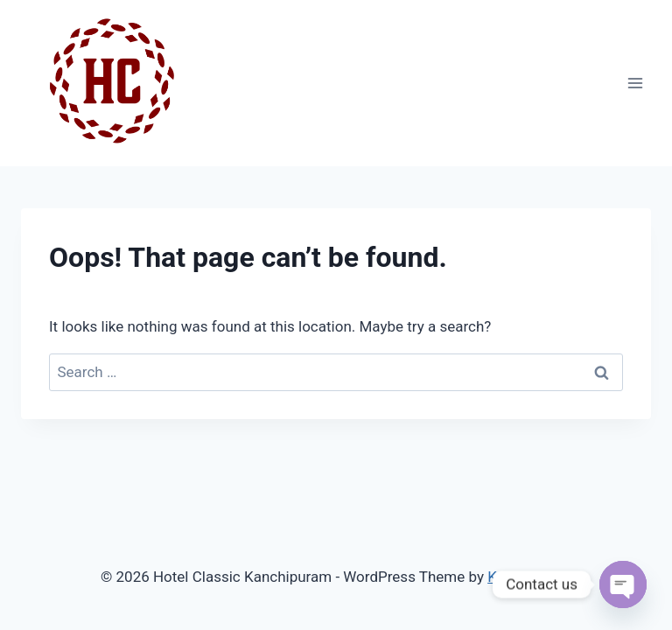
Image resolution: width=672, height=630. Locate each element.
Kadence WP (529, 577)
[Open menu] (635, 83)
